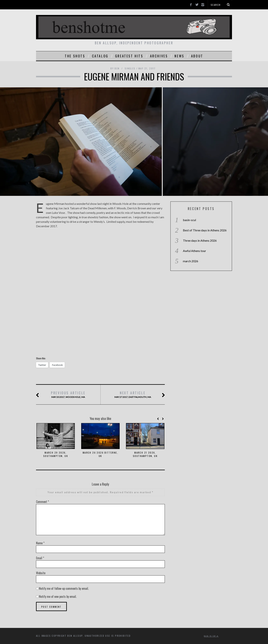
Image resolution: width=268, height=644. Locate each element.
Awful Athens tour (194, 251)
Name (40, 543)
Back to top (211, 636)
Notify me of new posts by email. (58, 596)
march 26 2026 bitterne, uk (100, 454)
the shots (75, 56)
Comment (42, 502)
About (197, 56)
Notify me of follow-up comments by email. (64, 588)
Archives (159, 56)
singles (130, 68)
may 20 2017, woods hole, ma (68, 395)
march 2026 (191, 261)
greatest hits (129, 56)
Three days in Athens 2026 (200, 240)
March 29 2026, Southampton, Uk (56, 454)
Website (41, 573)
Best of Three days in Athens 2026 (205, 230)
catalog (100, 56)
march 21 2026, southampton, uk (145, 454)
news (179, 56)
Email (40, 558)
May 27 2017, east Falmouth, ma (133, 395)
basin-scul (189, 220)
